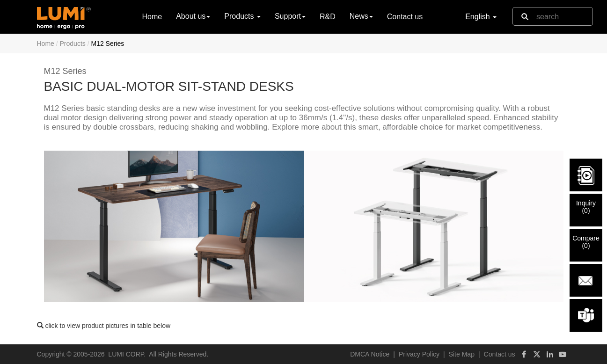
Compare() (586, 242)
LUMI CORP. (127, 354)
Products (73, 44)
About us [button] (193, 16)
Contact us (405, 17)
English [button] (481, 17)
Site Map (462, 354)
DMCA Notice (370, 354)
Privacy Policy (419, 354)
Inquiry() (586, 207)
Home (152, 16)
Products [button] (242, 16)
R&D (328, 17)
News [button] (361, 16)
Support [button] (290, 16)
